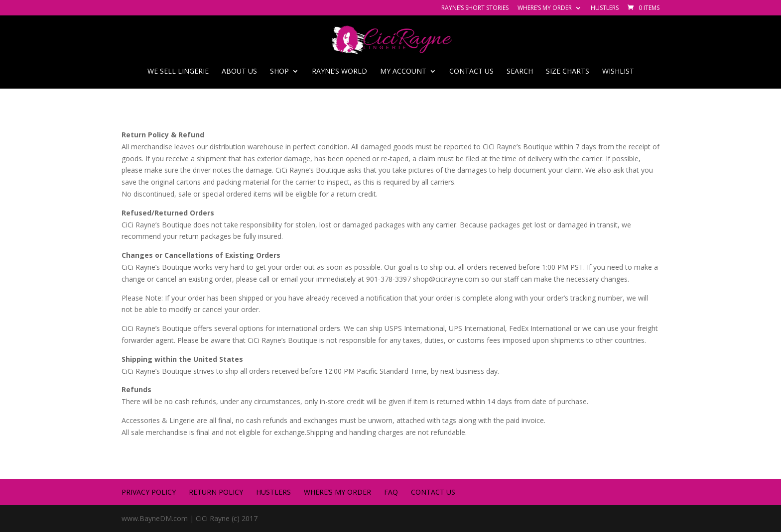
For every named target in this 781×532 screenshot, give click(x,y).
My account (403, 72)
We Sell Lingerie (178, 72)
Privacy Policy (149, 492)
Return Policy (216, 492)
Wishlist (618, 72)
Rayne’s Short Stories (475, 8)
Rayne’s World (339, 72)
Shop (279, 72)
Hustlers (605, 8)
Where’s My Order (545, 8)
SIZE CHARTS (568, 72)
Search (520, 72)
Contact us (471, 72)
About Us (239, 72)
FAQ (391, 492)
